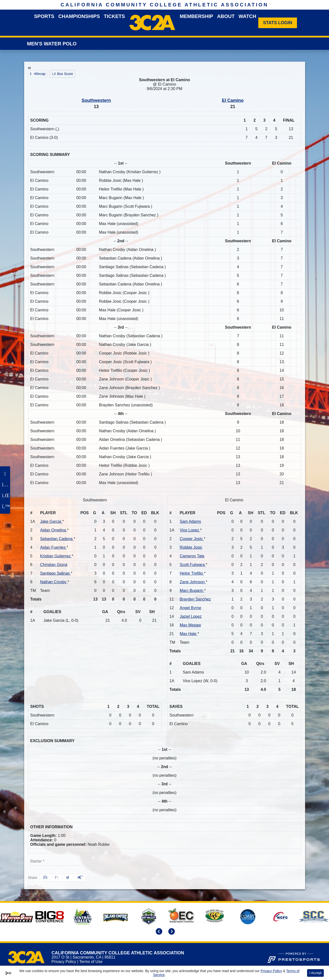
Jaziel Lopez (191, 616)
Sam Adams (190, 521)
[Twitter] (5, 506)
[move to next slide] (171, 932)
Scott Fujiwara (193, 565)
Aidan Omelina (54, 530)
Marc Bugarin (192, 591)
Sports (44, 16)
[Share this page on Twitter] (57, 877)
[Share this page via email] (68, 877)
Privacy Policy (64, 962)
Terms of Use (91, 962)
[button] (80, 877)
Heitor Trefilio (192, 573)
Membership (196, 16)
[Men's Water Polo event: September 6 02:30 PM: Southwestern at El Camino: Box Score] (62, 74)
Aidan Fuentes (53, 547)
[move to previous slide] (158, 932)
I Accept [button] (315, 973)
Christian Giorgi (54, 565)
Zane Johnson (193, 582)
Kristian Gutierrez (56, 556)
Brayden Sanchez (195, 599)
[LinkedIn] (5, 495)
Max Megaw (190, 625)
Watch (247, 16)
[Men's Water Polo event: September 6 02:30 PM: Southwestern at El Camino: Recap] (38, 74)
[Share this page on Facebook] (45, 877)
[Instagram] (5, 485)
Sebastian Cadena (57, 539)
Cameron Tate (192, 556)
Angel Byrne (190, 608)
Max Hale (189, 634)
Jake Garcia (51, 521)
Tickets (114, 16)
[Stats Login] (278, 23)
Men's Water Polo (52, 44)
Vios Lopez (190, 530)
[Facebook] (5, 474)
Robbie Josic (191, 547)
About (226, 16)
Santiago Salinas (56, 573)
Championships (79, 16)
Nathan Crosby (54, 582)
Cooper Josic (192, 539)
